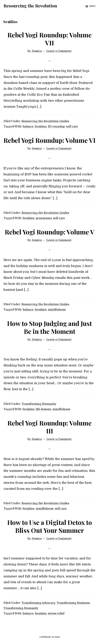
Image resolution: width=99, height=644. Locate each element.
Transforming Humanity (39, 404)
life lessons (43, 409)
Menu (92, 6)
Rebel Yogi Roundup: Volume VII (49, 39)
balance (28, 127)
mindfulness (57, 310)
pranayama (44, 218)
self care (72, 127)
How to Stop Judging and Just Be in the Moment (49, 327)
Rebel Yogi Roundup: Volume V (50, 232)
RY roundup (56, 127)
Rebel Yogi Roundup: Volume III (49, 427)
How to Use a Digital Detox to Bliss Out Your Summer (50, 526)
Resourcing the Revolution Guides (45, 121)
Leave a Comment (59, 51)
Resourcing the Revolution (30, 6)
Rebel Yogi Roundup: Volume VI (49, 140)
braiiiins (41, 127)
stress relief (56, 614)
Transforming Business (73, 603)
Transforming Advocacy (38, 603)
